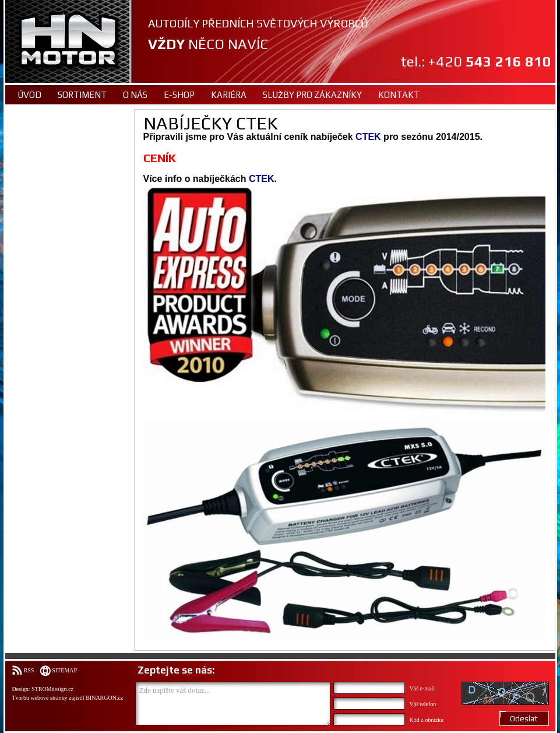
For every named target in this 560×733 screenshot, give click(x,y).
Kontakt (399, 95)
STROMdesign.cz (52, 689)
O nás (135, 95)
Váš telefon (423, 704)
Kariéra (229, 95)
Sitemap (64, 670)
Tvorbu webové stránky (40, 698)
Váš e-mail (422, 688)
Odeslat (524, 718)
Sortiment (82, 95)
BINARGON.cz (104, 698)
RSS (29, 670)
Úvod (29, 95)
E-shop (179, 95)
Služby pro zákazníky (312, 95)
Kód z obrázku (427, 720)
